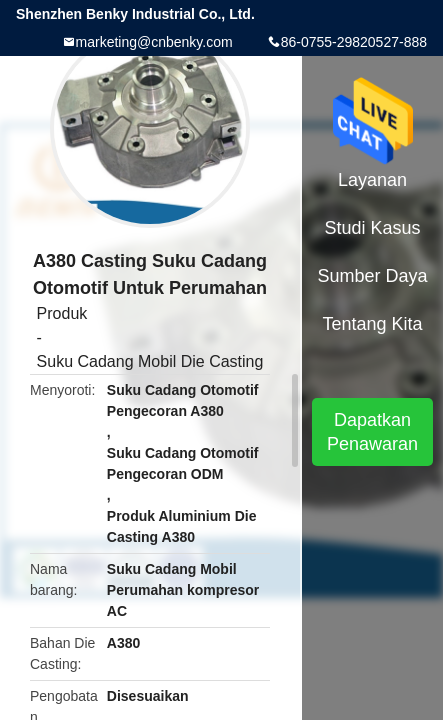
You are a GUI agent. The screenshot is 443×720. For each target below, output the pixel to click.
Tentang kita (372, 324)
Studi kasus (373, 228)
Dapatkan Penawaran (372, 432)
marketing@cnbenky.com (154, 42)
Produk (62, 313)
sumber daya (373, 276)
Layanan (372, 180)
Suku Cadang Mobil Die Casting (150, 361)
